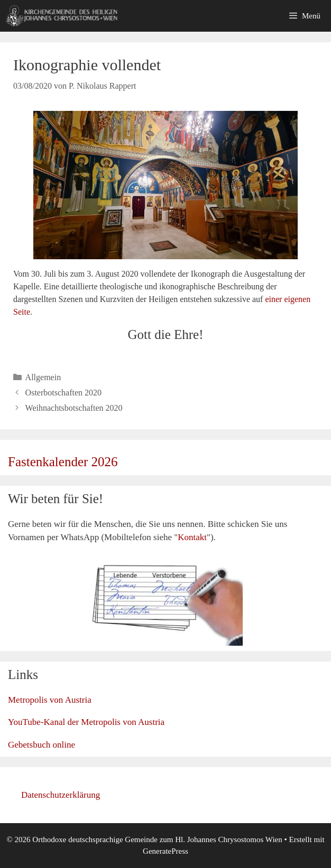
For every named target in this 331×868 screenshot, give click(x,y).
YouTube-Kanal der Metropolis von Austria (86, 722)
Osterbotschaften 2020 (63, 393)
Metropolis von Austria (50, 700)
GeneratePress (165, 851)
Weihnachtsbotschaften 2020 (74, 408)
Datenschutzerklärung (61, 795)
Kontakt (192, 537)
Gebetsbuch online (42, 745)
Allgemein (43, 377)
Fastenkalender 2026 (63, 462)
